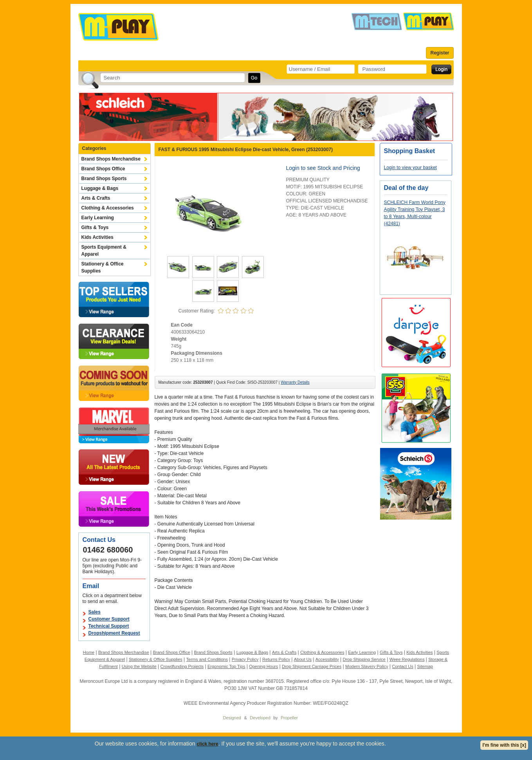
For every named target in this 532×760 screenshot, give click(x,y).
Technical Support (109, 626)
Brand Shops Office (103, 169)
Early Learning (98, 218)
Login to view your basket (410, 168)
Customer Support (109, 619)
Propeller (289, 718)
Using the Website (139, 666)
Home (89, 652)
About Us (303, 659)
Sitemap (425, 666)
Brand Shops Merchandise (111, 159)
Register (440, 53)
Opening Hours (263, 666)
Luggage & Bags (100, 188)
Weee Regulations (407, 659)
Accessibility (327, 659)
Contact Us (402, 666)
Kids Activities (97, 237)
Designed (232, 718)
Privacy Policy (245, 659)
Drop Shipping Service (364, 659)
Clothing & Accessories (108, 208)
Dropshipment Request (114, 633)
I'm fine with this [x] (504, 745)
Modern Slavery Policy (367, 666)
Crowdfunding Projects (182, 666)
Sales (95, 612)
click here (207, 744)
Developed (260, 718)
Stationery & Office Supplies (103, 267)
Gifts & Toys (95, 227)
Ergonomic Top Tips (226, 666)
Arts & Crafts (96, 198)
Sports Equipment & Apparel (104, 251)
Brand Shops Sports (104, 179)
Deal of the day (406, 188)
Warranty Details (295, 382)
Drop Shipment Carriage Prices (312, 666)
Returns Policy (276, 659)
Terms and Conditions (207, 659)
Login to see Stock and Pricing (323, 168)
